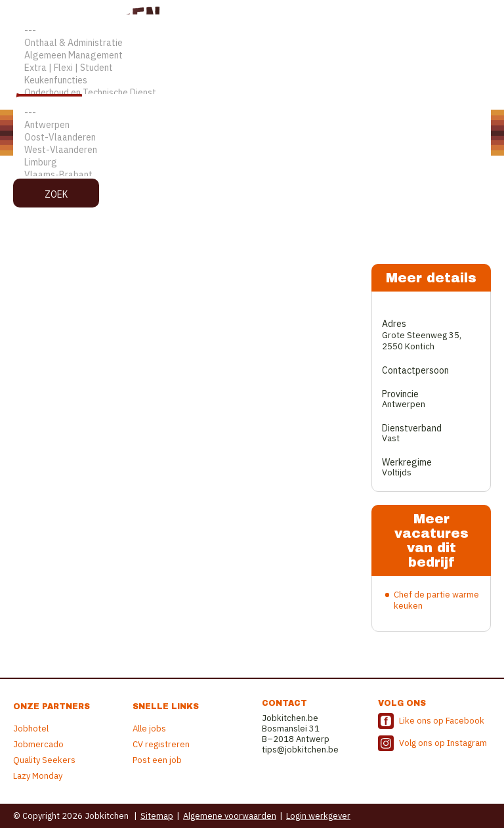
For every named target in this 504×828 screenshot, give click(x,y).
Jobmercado (38, 744)
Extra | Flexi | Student (252, 68)
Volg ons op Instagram (443, 743)
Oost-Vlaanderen (252, 138)
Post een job (157, 760)
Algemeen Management (252, 55)
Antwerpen (252, 125)
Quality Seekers (44, 760)
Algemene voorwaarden (230, 816)
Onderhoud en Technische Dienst (252, 93)
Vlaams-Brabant (252, 175)
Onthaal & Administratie (252, 43)
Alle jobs (149, 729)
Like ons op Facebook (442, 721)
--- (252, 31)
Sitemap (157, 816)
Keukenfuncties (252, 80)
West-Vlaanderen (252, 150)
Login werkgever (318, 816)
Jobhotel (31, 729)
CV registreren (161, 744)
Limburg (252, 163)
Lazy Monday (38, 776)
